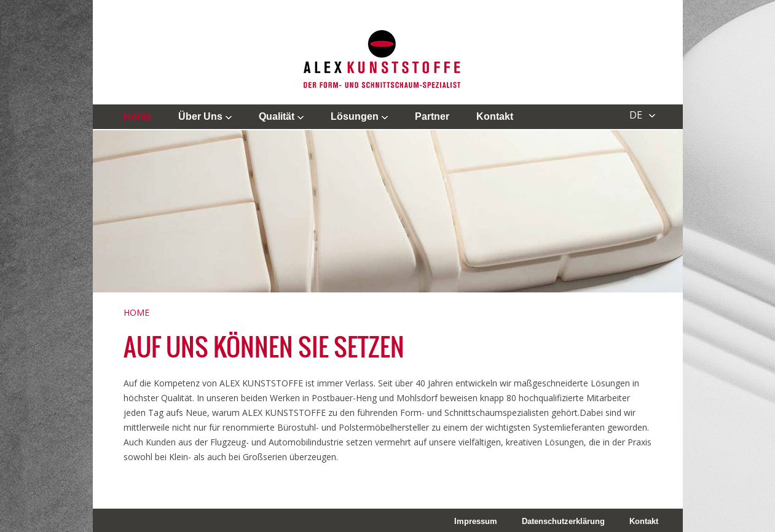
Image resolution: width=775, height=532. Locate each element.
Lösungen (355, 116)
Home (137, 116)
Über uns (200, 116)
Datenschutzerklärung (563, 521)
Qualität (277, 116)
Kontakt (495, 116)
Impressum (476, 521)
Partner (432, 116)
